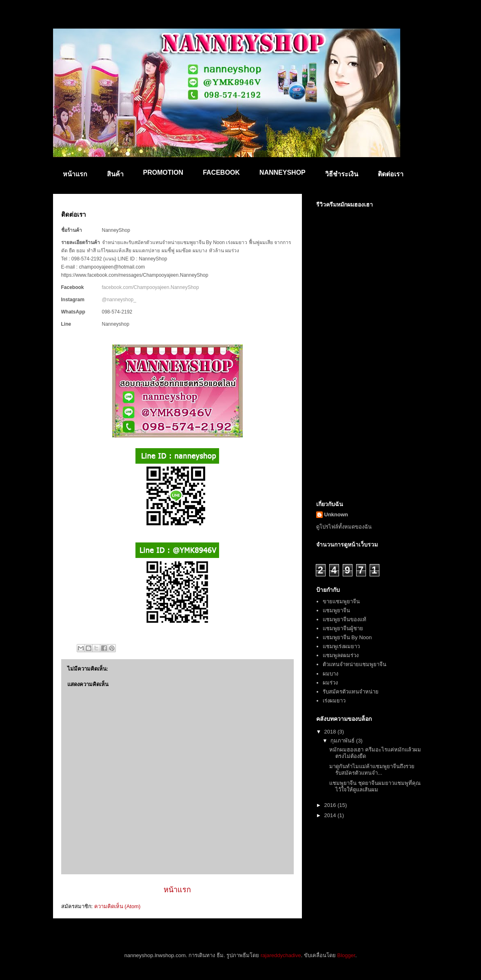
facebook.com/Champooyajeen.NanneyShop (151, 287)
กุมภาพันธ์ (343, 741)
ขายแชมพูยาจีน (341, 601)
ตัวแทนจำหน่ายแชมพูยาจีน (355, 664)
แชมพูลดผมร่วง (341, 655)
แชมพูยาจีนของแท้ (345, 619)
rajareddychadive (281, 955)
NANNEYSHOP (283, 172)
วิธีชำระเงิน (342, 174)
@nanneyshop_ (119, 300)
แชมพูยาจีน (336, 610)
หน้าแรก (75, 174)
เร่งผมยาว (334, 701)
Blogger (346, 955)
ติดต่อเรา (391, 174)
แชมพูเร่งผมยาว (341, 646)
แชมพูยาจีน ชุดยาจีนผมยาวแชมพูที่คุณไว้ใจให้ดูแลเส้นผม (375, 786)
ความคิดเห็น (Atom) (117, 906)
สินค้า (115, 174)
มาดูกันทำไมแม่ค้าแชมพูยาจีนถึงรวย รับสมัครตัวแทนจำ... (372, 770)
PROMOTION (163, 172)
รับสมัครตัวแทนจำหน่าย (351, 692)
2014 (331, 815)
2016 (331, 805)
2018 (331, 732)
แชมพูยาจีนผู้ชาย (343, 628)
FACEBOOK (221, 172)
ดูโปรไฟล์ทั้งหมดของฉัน (344, 527)
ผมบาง (330, 674)
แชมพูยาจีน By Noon (347, 637)
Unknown (336, 514)
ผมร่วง (330, 683)
